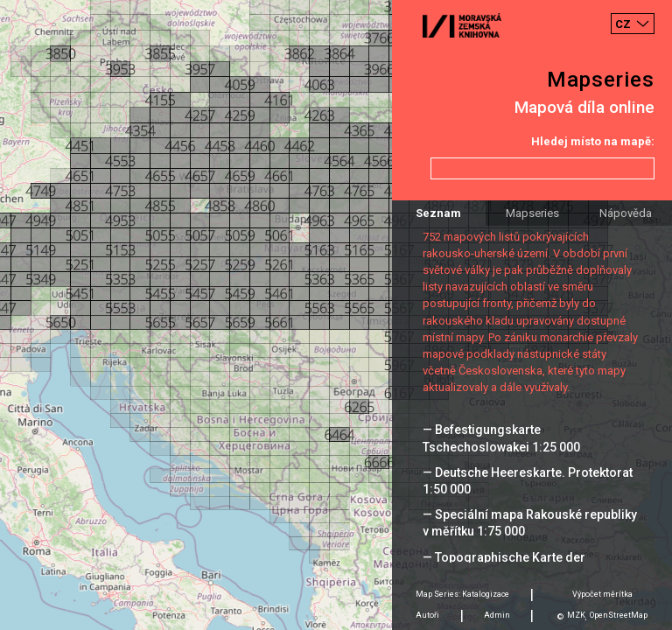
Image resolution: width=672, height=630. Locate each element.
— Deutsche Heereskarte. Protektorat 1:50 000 (528, 481)
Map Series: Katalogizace (462, 594)
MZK (576, 615)
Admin (497, 615)
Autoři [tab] (427, 615)
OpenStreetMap (619, 615)
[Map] (336, 315)
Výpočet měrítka (602, 594)
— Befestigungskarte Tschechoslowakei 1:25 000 (501, 438)
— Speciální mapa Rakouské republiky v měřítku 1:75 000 (530, 523)
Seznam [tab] (438, 213)
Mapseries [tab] (532, 213)
